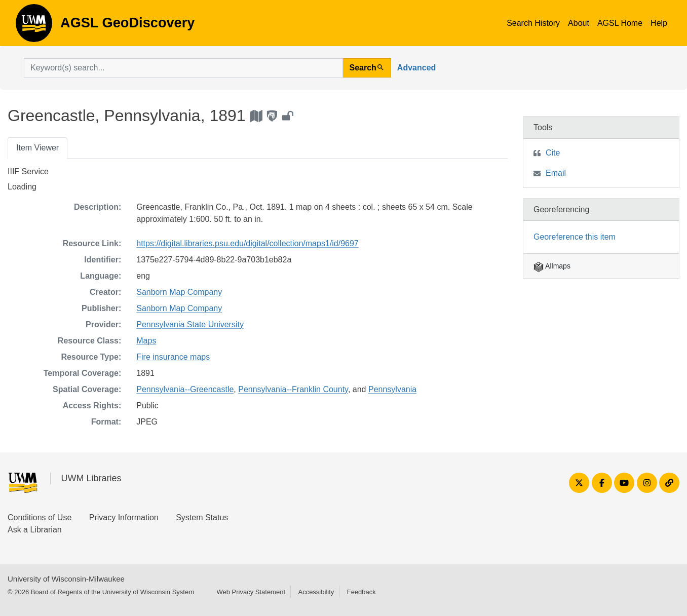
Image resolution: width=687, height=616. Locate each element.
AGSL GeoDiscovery (34, 26)
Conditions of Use (40, 517)
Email (556, 173)
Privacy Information (124, 517)
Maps (146, 341)
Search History (533, 23)
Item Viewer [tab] (37, 148)
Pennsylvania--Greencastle (185, 389)
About (579, 23)
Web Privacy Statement (251, 592)
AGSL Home (620, 23)
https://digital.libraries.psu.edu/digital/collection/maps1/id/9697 (247, 243)
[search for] (183, 68)
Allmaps (552, 266)
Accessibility (316, 592)
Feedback (361, 592)
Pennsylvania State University (190, 324)
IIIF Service (28, 171)
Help (659, 23)
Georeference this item (575, 237)
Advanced (416, 68)
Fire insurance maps (173, 357)
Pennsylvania (392, 389)
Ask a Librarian (35, 530)
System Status (202, 517)
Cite (553, 153)
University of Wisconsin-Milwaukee (66, 579)
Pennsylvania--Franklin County (293, 389)
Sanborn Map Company (179, 292)
